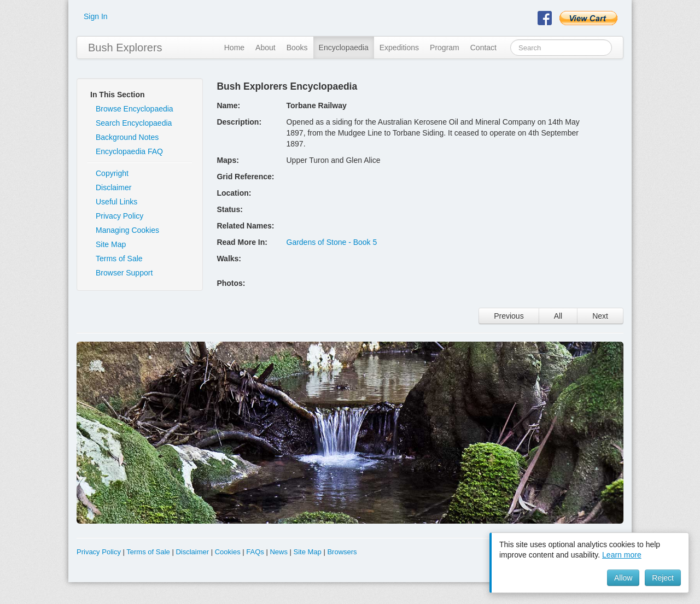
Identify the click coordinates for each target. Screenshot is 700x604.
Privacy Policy (119, 216)
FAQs (255, 552)
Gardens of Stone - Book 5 (332, 242)
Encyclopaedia (344, 48)
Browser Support (124, 273)
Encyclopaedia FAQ (129, 151)
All (558, 316)
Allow (623, 578)
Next (600, 316)
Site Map (111, 244)
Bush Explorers (125, 48)
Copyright (112, 173)
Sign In (96, 16)
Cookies (228, 552)
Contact (483, 48)
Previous (509, 316)
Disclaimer (113, 187)
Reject (663, 578)
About (266, 48)
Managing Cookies (127, 230)
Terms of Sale (119, 259)
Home (234, 48)
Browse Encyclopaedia (135, 109)
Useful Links (116, 202)
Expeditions (399, 48)
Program (445, 48)
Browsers (342, 552)
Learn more (622, 555)
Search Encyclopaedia (134, 123)
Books (297, 48)
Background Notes (127, 137)
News (279, 552)
